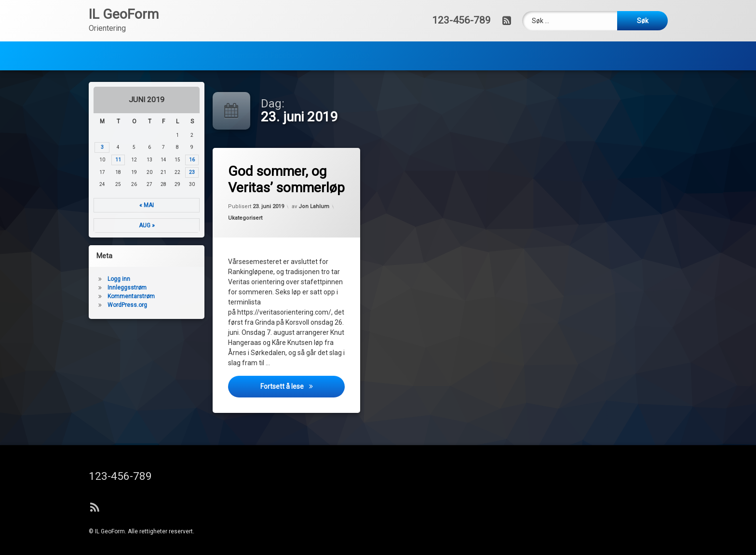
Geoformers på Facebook (260, 32)
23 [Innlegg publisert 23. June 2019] (152, 172)
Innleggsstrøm (88, 288)
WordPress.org (88, 305)
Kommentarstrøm (92, 296)
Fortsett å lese (304, 393)
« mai (107, 205)
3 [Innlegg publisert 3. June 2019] (63, 147)
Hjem (112, 32)
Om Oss (163, 32)
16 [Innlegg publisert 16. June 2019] (152, 160)
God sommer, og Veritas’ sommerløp (290, 179)
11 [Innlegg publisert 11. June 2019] (79, 160)
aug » (107, 225)
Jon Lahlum (314, 204)
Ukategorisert (248, 220)
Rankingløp (351, 32)
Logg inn (79, 279)
